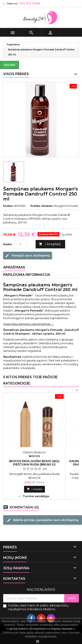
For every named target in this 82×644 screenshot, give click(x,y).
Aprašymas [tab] (14, 267)
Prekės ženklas (42, 206)
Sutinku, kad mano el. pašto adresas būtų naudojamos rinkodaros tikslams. (38, 607)
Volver (9, 65)
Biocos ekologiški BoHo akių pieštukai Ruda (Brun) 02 (34, 463)
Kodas (8, 206)
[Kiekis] (20, 244)
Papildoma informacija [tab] (27, 275)
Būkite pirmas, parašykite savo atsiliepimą (43, 520)
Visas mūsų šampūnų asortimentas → (28, 324)
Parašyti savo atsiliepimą (28, 256)
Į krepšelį (50, 244)
